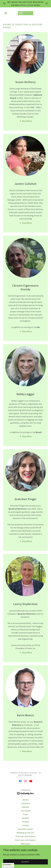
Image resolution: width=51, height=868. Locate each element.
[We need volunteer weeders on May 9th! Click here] (25, 4)
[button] (7, 13)
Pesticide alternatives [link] (25, 836)
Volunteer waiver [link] (26, 829)
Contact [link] (25, 825)
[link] (25, 13)
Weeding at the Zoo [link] (25, 833)
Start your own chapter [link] (25, 840)
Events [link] (26, 800)
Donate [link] (26, 822)
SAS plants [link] (26, 844)
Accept (25, 862)
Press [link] (25, 814)
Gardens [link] (25, 818)
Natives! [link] (25, 807)
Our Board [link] (26, 811)
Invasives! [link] (25, 803)
